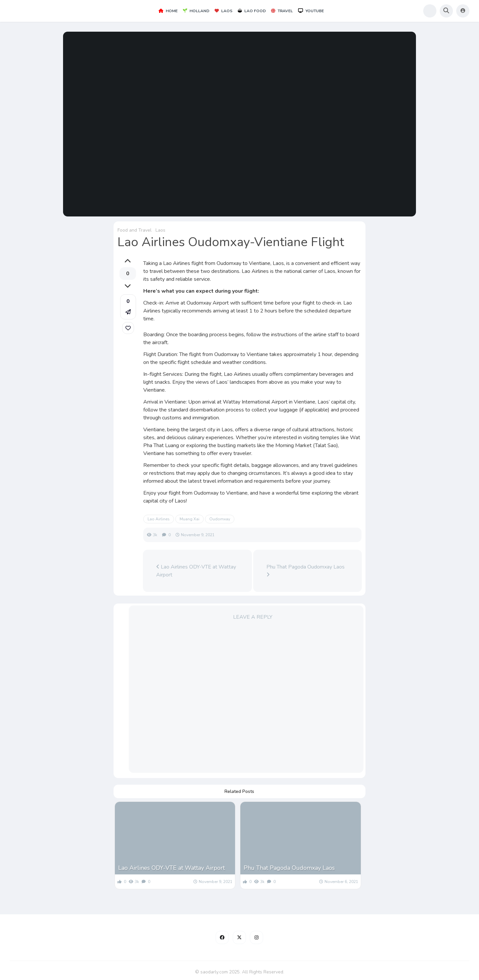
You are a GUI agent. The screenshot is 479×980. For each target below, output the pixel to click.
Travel (282, 11)
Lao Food (252, 11)
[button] (128, 307)
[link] (128, 328)
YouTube (311, 11)
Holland (196, 11)
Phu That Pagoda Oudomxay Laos (306, 570)
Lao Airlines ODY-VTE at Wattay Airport (196, 571)
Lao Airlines (159, 519)
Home (168, 11)
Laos (223, 11)
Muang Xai (189, 519)
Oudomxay (220, 519)
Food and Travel (135, 230)
